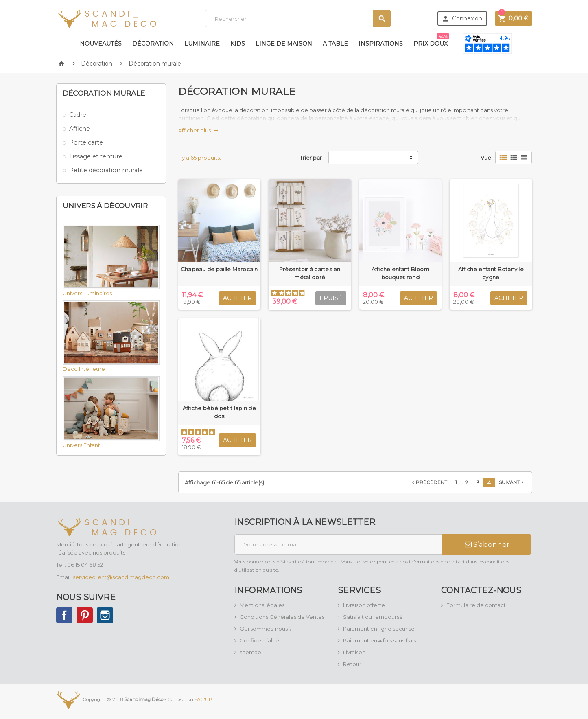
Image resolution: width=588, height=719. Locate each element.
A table (335, 44)
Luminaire (202, 44)
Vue (486, 158)
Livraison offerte (364, 605)
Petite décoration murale (106, 170)
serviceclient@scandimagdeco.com (121, 577)
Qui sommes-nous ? (266, 629)
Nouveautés (101, 44)
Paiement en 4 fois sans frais (379, 640)
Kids (238, 44)
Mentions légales (262, 605)
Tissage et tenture (96, 156)
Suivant (512, 482)
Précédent (429, 482)
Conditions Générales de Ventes (282, 617)
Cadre (78, 115)
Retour (352, 664)
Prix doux (431, 40)
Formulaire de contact (476, 605)
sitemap (250, 652)
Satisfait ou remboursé (373, 617)
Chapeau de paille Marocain (219, 269)
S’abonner (487, 544)
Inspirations (381, 44)
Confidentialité (259, 640)
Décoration (153, 44)
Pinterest (85, 615)
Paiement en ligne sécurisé (379, 629)
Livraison (354, 652)
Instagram (105, 615)
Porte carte (86, 142)
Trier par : (312, 158)
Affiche (80, 129)
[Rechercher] (298, 19)
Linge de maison (284, 44)
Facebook (64, 615)
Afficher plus (198, 130)
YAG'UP (203, 699)
